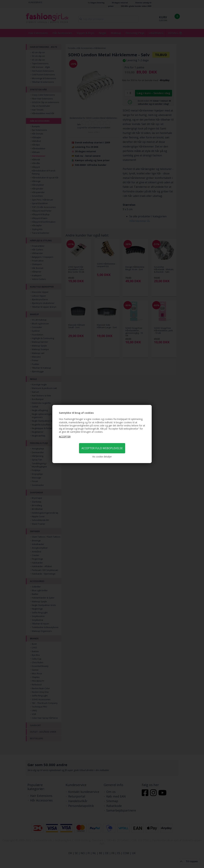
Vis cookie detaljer (102, 457)
